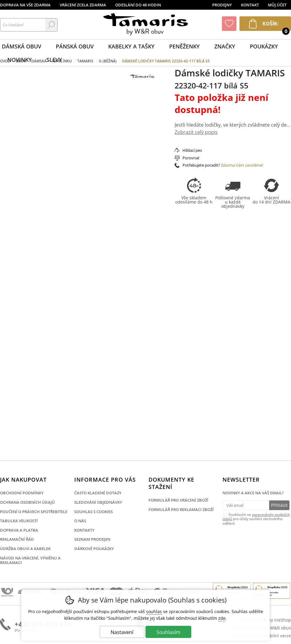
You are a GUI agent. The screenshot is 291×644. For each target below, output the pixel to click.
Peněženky (184, 46)
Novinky (20, 60)
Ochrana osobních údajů (27, 502)
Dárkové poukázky (94, 549)
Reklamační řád (17, 539)
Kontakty (84, 530)
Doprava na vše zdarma (25, 5)
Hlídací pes (192, 150)
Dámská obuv (22, 46)
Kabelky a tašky (131, 46)
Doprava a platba (19, 530)
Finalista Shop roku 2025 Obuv (272, 591)
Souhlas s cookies (94, 512)
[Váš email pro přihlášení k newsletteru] (246, 505)
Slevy (54, 60)
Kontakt (250, 5)
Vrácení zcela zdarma (83, 5)
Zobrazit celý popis (196, 132)
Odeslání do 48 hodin (138, 5)
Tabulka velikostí (19, 521)
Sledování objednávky (98, 502)
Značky (225, 46)
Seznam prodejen (92, 539)
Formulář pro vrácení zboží (178, 500)
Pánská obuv (75, 46)
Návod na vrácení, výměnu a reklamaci (30, 560)
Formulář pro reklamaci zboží (181, 510)
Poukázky (264, 46)
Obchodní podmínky (22, 493)
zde (222, 618)
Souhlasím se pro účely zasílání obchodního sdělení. (256, 519)
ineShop (283, 620)
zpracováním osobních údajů (256, 517)
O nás (80, 521)
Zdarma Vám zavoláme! (242, 165)
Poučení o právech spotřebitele (34, 512)
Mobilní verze (277, 636)
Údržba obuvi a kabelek (25, 549)
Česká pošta (7, 593)
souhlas (154, 611)
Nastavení (122, 632)
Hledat (51, 25)
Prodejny (222, 5)
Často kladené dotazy (98, 493)
